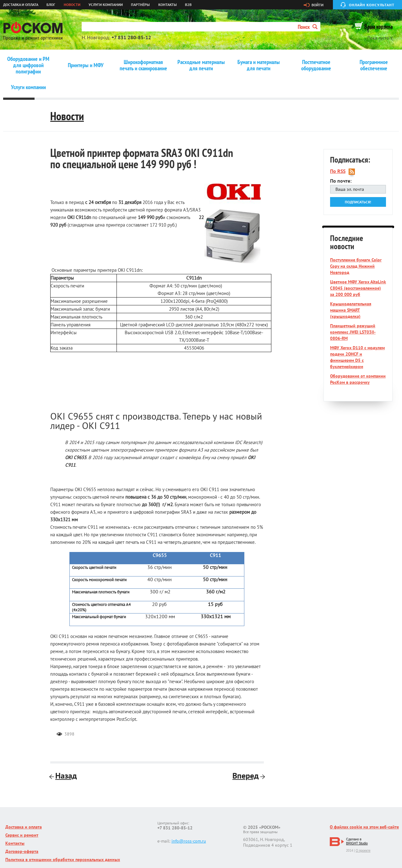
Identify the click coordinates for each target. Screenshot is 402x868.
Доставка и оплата (21, 5)
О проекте (363, 851)
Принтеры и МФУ (86, 65)
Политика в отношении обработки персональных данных (63, 860)
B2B (188, 5)
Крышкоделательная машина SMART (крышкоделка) (351, 310)
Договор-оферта (22, 851)
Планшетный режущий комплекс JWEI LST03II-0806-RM (353, 332)
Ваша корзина (378, 27)
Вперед (248, 776)
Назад (64, 776)
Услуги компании (106, 5)
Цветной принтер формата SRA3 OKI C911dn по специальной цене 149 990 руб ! (142, 158)
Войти (318, 5)
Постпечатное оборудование (316, 65)
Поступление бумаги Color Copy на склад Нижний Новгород (356, 266)
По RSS (338, 171)
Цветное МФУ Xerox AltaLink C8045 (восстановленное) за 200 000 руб (358, 288)
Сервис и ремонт (22, 835)
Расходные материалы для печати (201, 65)
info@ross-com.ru (189, 841)
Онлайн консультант (372, 5)
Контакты (168, 5)
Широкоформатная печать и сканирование (143, 65)
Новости (72, 5)
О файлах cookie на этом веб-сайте (364, 827)
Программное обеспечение (374, 65)
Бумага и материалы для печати (259, 65)
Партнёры (140, 5)
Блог (51, 5)
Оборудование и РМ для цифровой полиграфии (28, 65)
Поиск (308, 27)
